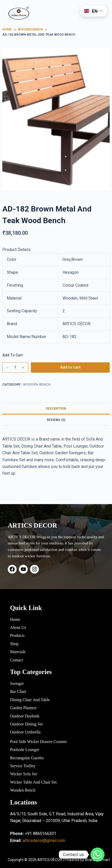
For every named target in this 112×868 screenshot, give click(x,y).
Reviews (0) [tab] (56, 420)
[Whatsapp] (97, 855)
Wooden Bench (37, 384)
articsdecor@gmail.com (44, 840)
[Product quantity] (15, 367)
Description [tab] (56, 409)
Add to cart (70, 367)
